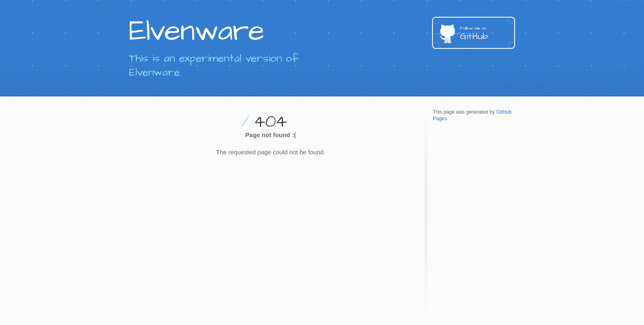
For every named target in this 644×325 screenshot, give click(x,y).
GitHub (488, 34)
